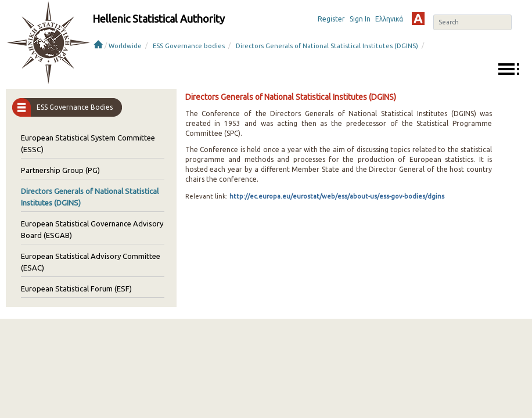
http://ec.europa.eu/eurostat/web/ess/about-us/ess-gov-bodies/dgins (336, 196)
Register (331, 19)
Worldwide (125, 46)
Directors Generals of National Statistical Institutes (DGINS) (327, 46)
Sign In (360, 19)
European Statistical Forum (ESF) (76, 289)
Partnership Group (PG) (60, 170)
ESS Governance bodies (189, 46)
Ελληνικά (389, 19)
